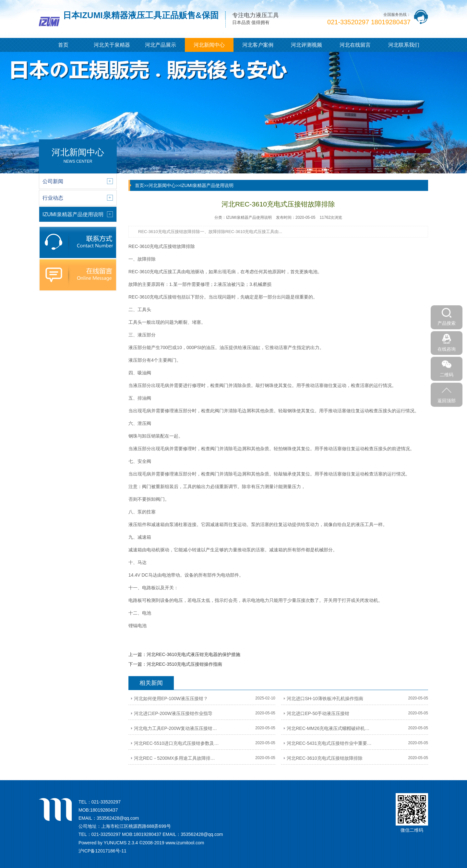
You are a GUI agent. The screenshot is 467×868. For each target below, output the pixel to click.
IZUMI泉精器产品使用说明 (207, 185)
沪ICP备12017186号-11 (102, 851)
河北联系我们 (404, 45)
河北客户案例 (258, 45)
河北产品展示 (161, 45)
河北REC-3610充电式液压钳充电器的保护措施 (193, 654)
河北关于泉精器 (112, 45)
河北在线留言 (355, 45)
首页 (63, 45)
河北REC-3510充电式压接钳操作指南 (184, 664)
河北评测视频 (306, 45)
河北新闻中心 (209, 45)
